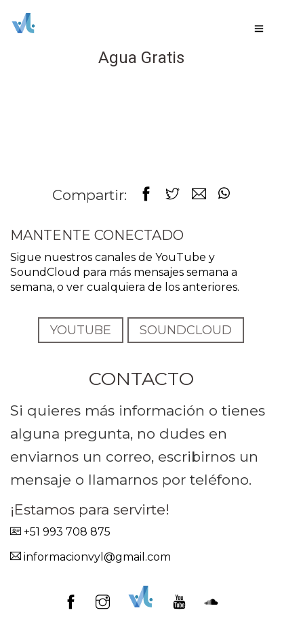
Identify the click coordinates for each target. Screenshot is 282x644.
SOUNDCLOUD (186, 330)
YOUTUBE (81, 330)
